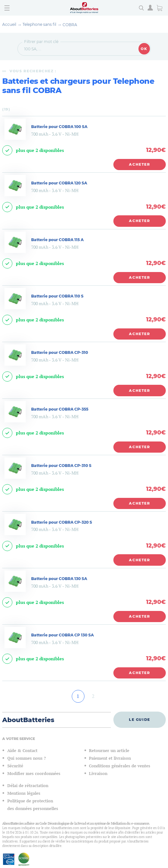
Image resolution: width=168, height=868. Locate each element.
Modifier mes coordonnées (34, 774)
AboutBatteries (28, 720)
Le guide (140, 720)
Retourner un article (109, 751)
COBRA (70, 25)
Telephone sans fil (39, 24)
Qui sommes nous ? (27, 758)
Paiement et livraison (110, 758)
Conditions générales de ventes (120, 766)
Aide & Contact (22, 751)
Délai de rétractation (28, 786)
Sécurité (15, 766)
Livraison (98, 774)
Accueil (9, 24)
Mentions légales (24, 793)
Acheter (140, 164)
